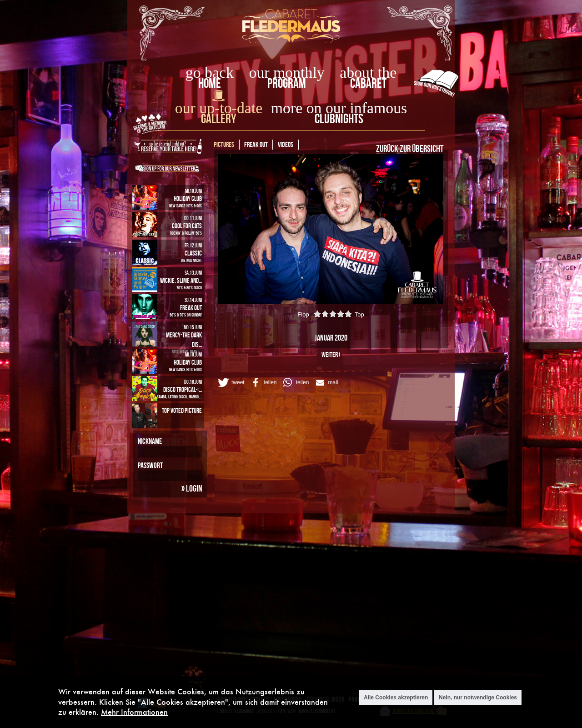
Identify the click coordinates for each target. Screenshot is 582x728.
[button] (231, 382)
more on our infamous (339, 108)
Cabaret (368, 83)
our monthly (287, 73)
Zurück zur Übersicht (410, 148)
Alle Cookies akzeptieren (396, 698)
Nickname (150, 441)
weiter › (331, 354)
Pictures (224, 144)
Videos (286, 144)
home (210, 83)
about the (368, 73)
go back (210, 73)
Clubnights (339, 118)
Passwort (150, 465)
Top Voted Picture (182, 410)
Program (287, 83)
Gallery (218, 118)
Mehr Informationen (134, 712)
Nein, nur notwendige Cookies (478, 698)
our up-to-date (219, 108)
